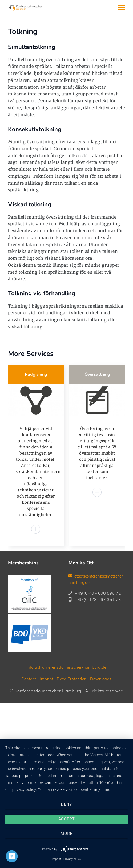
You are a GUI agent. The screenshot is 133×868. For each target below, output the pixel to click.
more (66, 834)
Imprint (45, 715)
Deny (67, 804)
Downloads (103, 715)
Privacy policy (72, 859)
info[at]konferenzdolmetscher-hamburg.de (66, 703)
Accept (66, 819)
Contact (26, 715)
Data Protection (72, 715)
